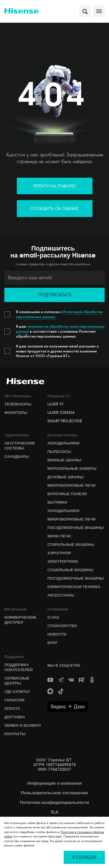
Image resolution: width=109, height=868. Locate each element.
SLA (55, 812)
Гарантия (14, 700)
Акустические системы (20, 446)
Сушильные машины (70, 570)
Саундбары (17, 456)
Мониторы (16, 412)
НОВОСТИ (57, 634)
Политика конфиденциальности (54, 802)
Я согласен (84, 857)
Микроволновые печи (71, 485)
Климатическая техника (74, 587)
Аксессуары (61, 595)
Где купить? (17, 691)
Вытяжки (57, 502)
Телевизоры (18, 404)
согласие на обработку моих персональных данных (60, 329)
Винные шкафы (64, 460)
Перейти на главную (54, 186)
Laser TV (56, 404)
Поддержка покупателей (19, 667)
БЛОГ (53, 643)
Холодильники (63, 443)
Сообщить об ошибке (54, 208)
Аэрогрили (59, 553)
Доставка (15, 717)
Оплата (12, 708)
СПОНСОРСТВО (62, 626)
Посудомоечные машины (76, 527)
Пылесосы (59, 451)
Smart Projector (65, 421)
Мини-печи (59, 536)
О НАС (53, 617)
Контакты (15, 734)
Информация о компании (54, 783)
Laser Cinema (61, 412)
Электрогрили (63, 561)
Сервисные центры (17, 681)
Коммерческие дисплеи (20, 620)
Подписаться (55, 295)
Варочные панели (67, 494)
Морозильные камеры (72, 468)
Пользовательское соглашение (54, 793)
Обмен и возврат (23, 725)
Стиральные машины (71, 544)
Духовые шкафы (66, 477)
